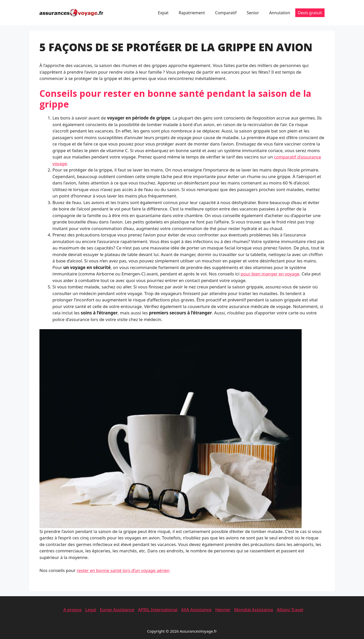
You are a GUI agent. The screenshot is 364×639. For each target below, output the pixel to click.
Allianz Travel (290, 610)
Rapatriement (192, 13)
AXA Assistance (196, 610)
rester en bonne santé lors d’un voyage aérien (123, 570)
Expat (163, 13)
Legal (91, 610)
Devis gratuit (310, 13)
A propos (73, 610)
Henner (223, 610)
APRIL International (158, 610)
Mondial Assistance (254, 610)
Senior (253, 13)
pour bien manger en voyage (270, 274)
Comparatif (226, 13)
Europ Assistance (117, 610)
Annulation (279, 13)
